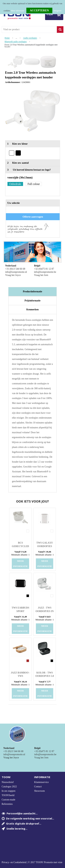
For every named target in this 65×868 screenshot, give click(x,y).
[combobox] (29, 30)
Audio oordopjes (30, 38)
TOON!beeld (8, 795)
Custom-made (9, 800)
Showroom (39, 791)
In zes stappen (9, 791)
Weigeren (58, 11)
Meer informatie (18, 11)
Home (7, 38)
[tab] (32, 292)
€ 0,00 (50, 14)
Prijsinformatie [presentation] (33, 301)
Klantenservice (41, 782)
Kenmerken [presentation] (32, 310)
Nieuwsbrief (8, 782)
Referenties (7, 804)
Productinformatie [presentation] (32, 292)
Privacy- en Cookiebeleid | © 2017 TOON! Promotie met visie (32, 862)
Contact (38, 787)
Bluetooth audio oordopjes (16, 42)
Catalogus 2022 (9, 787)
